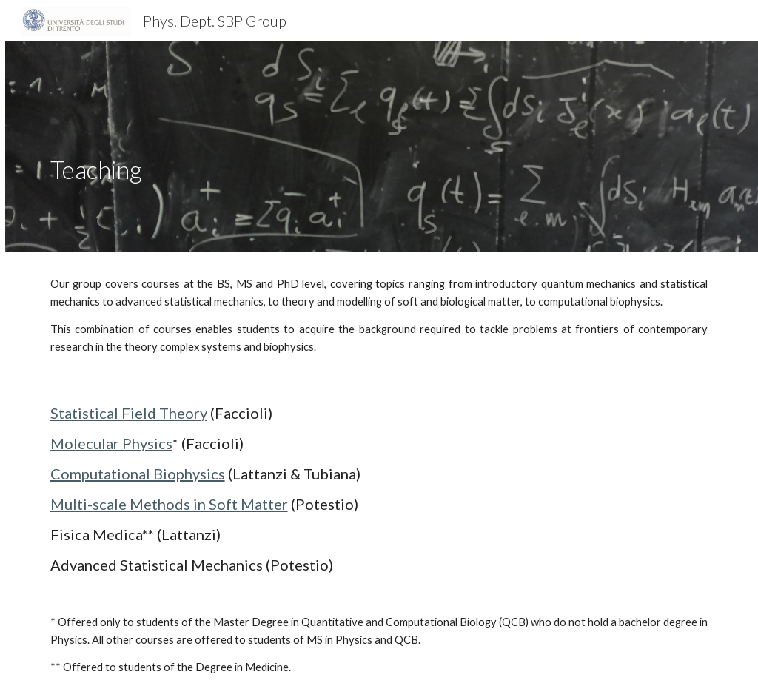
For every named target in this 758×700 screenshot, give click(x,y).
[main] (265, 147)
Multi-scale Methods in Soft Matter (169, 504)
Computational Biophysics (138, 474)
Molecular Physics (111, 443)
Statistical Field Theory (129, 413)
